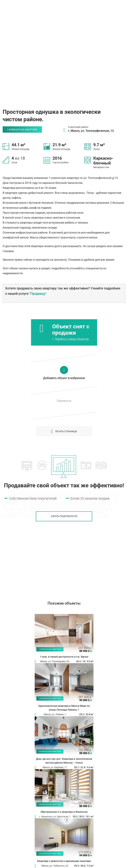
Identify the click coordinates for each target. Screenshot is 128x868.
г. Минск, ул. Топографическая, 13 (91, 131)
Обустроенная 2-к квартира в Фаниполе (64, 812)
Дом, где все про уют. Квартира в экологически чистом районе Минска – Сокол (64, 761)
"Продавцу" (38, 294)
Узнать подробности (64, 516)
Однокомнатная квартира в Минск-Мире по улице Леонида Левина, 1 (64, 708)
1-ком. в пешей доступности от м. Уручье (64, 657)
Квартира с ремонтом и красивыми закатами (64, 861)
